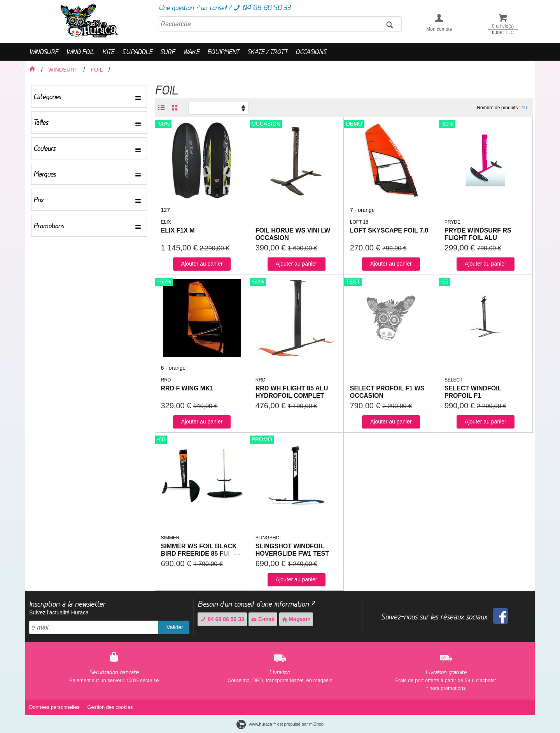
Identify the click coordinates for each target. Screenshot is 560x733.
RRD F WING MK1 (187, 388)
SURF (168, 52)
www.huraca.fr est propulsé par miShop (280, 724)
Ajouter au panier (202, 264)
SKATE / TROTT (268, 52)
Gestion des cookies (110, 707)
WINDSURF (44, 52)
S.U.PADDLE (137, 52)
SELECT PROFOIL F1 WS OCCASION (387, 392)
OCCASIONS (311, 52)
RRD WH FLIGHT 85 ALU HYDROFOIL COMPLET (292, 392)
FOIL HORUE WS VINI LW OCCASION (293, 234)
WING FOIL (80, 52)
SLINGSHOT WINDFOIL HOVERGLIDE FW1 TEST (292, 550)
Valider (175, 627)
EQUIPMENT (223, 52)
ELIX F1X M (178, 230)
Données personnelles (54, 707)
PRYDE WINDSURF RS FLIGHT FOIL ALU (478, 234)
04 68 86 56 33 (222, 619)
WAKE (191, 52)
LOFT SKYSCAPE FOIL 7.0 (389, 230)
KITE (108, 52)
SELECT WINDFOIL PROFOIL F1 (473, 392)
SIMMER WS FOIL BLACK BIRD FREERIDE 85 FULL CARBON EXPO (199, 554)
